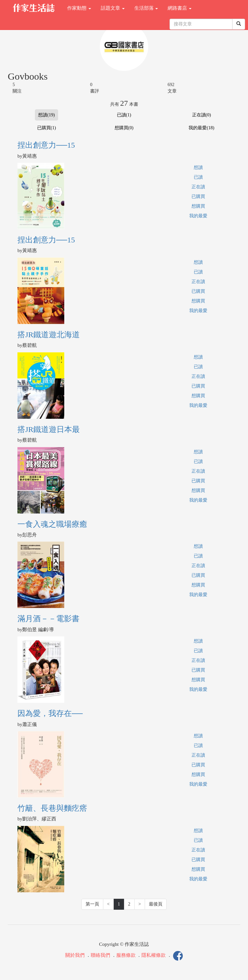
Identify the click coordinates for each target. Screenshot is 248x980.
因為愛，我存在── (50, 713)
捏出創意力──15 (46, 145)
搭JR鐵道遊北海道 (49, 335)
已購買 (198, 196)
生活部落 (146, 8)
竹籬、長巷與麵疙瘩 (52, 808)
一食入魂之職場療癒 (52, 524)
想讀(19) (46, 115)
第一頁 (92, 904)
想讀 (198, 167)
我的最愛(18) (201, 128)
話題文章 (113, 8)
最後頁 (156, 904)
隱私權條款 (154, 955)
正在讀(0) (201, 115)
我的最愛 (198, 216)
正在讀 (198, 187)
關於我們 (75, 955)
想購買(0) (124, 128)
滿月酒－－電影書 (48, 619)
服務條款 (126, 955)
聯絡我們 (100, 955)
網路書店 (180, 8)
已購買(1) (46, 128)
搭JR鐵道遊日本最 (49, 429)
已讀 (198, 177)
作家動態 (79, 8)
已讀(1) (124, 115)
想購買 (198, 206)
